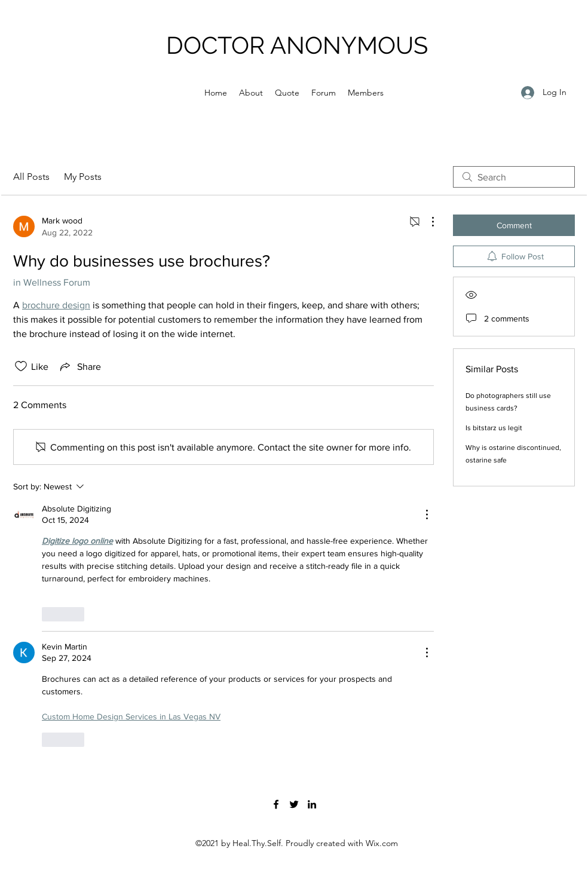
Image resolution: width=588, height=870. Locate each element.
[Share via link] (79, 366)
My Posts (83, 177)
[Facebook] (276, 804)
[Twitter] (294, 804)
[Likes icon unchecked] (21, 366)
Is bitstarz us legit (494, 428)
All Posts (31, 177)
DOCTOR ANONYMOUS (297, 45)
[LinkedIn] (312, 804)
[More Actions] (427, 222)
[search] (514, 177)
